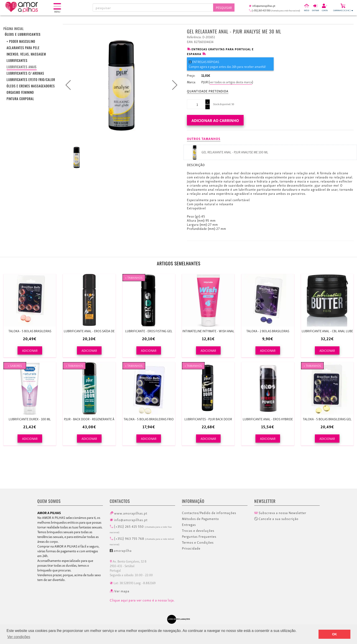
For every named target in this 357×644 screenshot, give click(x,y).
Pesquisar (224, 7)
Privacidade (191, 548)
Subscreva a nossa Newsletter (280, 513)
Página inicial (14, 29)
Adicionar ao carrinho (215, 120)
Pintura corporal (20, 99)
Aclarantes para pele (23, 48)
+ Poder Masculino (21, 41)
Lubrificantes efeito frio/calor (31, 80)
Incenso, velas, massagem (26, 54)
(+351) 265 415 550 (141, 529)
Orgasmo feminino (20, 92)
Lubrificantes (17, 60)
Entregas (189, 525)
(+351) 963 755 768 (142, 541)
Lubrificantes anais (22, 67)
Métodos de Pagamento (200, 519)
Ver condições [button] (19, 637)
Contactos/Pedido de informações (209, 513)
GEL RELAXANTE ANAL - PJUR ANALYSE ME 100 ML (235, 152)
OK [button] (334, 634)
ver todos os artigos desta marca (231, 82)
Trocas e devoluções (198, 530)
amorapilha (121, 550)
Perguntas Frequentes (199, 536)
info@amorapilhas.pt (129, 520)
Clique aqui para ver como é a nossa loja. (142, 600)
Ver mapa (120, 591)
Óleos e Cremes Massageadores (31, 86)
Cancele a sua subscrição (276, 519)
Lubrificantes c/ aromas (25, 73)
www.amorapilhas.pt (129, 513)
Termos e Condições (198, 542)
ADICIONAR (30, 350)
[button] (175, 85)
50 (233, 104)
